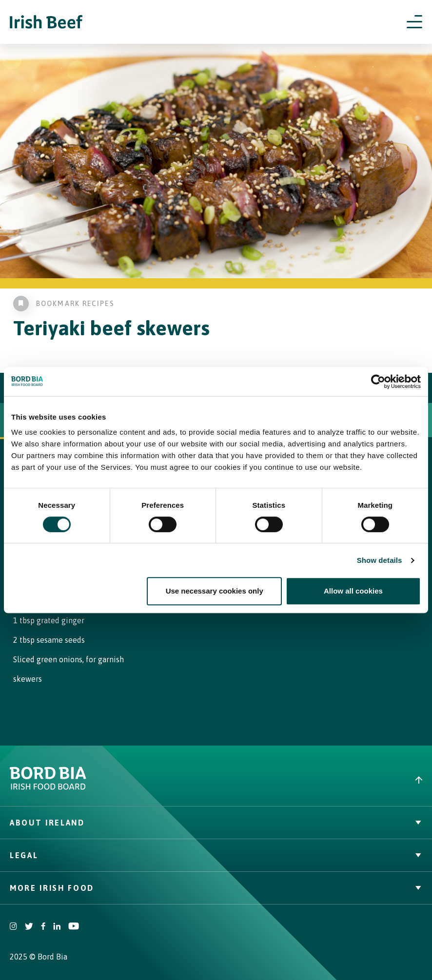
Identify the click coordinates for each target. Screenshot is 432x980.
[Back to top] (324, 780)
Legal (216, 855)
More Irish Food (216, 888)
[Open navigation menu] (414, 22)
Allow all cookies (353, 591)
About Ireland (216, 823)
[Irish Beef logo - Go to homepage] (46, 22)
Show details (380, 560)
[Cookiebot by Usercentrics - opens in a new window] (378, 382)
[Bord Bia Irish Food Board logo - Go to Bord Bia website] (48, 787)
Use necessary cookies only (215, 591)
